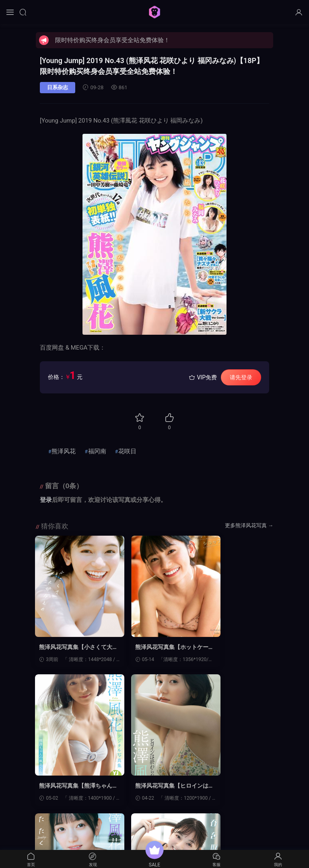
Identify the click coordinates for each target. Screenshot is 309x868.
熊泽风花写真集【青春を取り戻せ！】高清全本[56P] (236, 787)
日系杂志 (58, 87)
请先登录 (241, 377)
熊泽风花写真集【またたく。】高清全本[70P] (152, 787)
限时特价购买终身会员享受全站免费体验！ (112, 40)
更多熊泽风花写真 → (249, 525)
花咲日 (127, 451)
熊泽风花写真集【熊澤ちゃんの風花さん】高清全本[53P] (235, 647)
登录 (46, 500)
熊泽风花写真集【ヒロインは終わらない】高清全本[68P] (71, 787)
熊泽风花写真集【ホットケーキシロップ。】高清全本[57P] (152, 647)
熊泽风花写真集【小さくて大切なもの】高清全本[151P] (71, 647)
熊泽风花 (64, 451)
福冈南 (97, 451)
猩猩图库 (154, 12)
